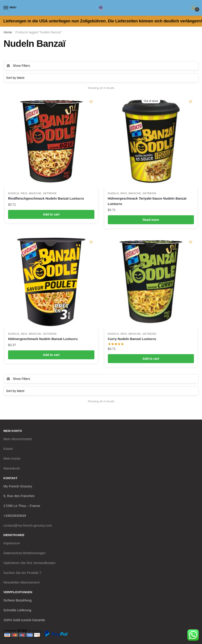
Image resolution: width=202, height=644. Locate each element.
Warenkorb (12, 468)
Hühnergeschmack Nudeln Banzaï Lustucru (43, 339)
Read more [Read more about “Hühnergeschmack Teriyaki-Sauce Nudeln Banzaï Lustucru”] (151, 220)
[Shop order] (101, 78)
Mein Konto (12, 458)
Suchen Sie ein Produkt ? (22, 573)
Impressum (12, 543)
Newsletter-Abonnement (21, 582)
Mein (17, 439)
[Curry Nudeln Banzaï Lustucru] (151, 282)
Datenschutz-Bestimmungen (24, 553)
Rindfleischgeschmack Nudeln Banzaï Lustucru (46, 198)
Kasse (8, 449)
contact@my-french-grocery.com (28, 525)
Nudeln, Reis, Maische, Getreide (32, 193)
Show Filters (18, 66)
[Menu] (10, 8)
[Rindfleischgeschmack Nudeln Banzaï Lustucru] (51, 141)
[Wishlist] (91, 102)
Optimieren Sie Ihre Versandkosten (29, 563)
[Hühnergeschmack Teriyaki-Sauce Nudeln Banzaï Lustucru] (151, 141)
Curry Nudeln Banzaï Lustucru (132, 339)
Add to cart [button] (51, 214)
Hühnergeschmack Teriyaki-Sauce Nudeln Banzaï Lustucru (147, 201)
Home (8, 32)
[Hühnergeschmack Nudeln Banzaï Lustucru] (51, 282)
